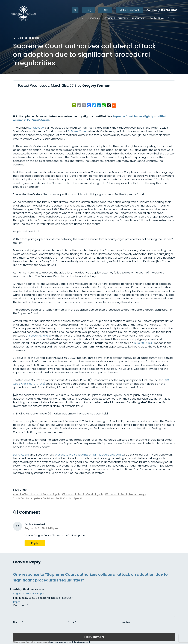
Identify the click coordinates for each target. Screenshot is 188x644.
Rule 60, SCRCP (144, 343)
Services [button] (92, 18)
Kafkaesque (36, 128)
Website (127, 622)
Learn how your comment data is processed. (70, 642)
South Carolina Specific (69, 498)
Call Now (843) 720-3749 (161, 11)
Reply (35, 543)
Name (18, 622)
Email (72, 622)
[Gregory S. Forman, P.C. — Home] (24, 14)
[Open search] (74, 11)
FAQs (104, 10)
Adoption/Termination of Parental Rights (37, 494)
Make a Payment (128, 10)
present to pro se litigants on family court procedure (89, 455)
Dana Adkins (21, 455)
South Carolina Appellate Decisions (33, 498)
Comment (21, 605)
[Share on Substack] (114, 106)
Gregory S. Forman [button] (114, 18)
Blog (88, 10)
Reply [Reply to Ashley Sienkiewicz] (16, 602)
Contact (171, 19)
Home (80, 19)
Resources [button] (137, 18)
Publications (156, 19)
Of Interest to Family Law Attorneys (125, 494)
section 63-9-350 (40, 336)
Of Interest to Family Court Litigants (83, 494)
